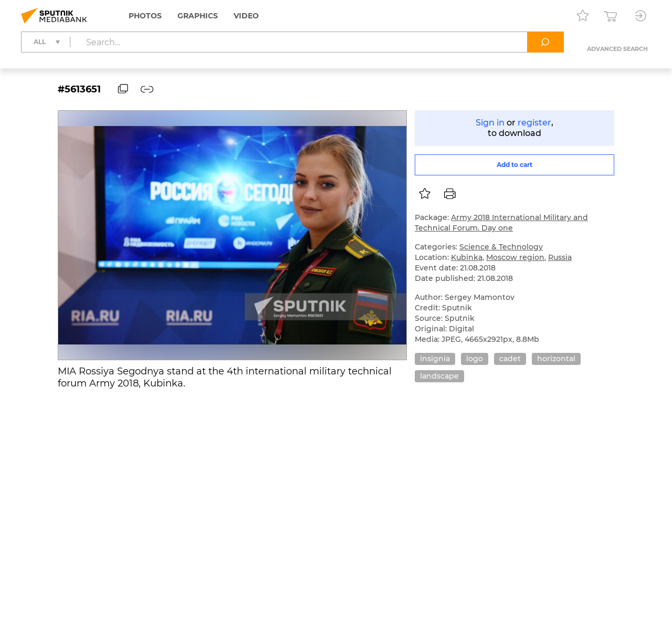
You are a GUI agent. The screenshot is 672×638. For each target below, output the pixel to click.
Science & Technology (501, 247)
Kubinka (467, 257)
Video (246, 16)
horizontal (556, 359)
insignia (435, 359)
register (534, 123)
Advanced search (617, 49)
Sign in (490, 123)
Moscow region (515, 257)
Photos (145, 16)
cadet (510, 359)
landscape (439, 376)
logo (475, 359)
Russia (560, 257)
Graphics (198, 16)
